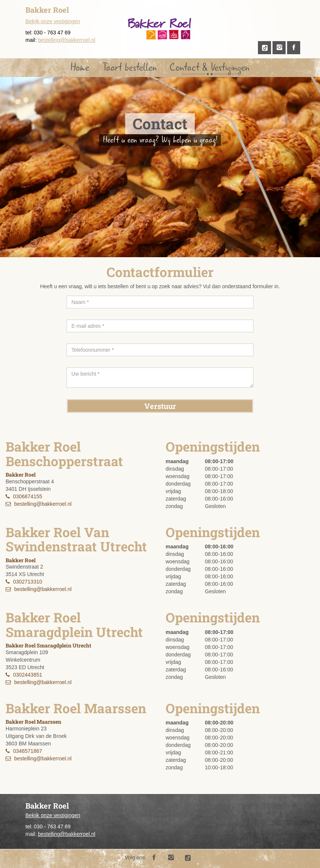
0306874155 (28, 496)
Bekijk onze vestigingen (53, 21)
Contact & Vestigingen (210, 67)
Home (80, 67)
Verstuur (160, 406)
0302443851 (28, 675)
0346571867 (28, 751)
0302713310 (28, 582)
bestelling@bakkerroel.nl (67, 40)
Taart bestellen (130, 67)
